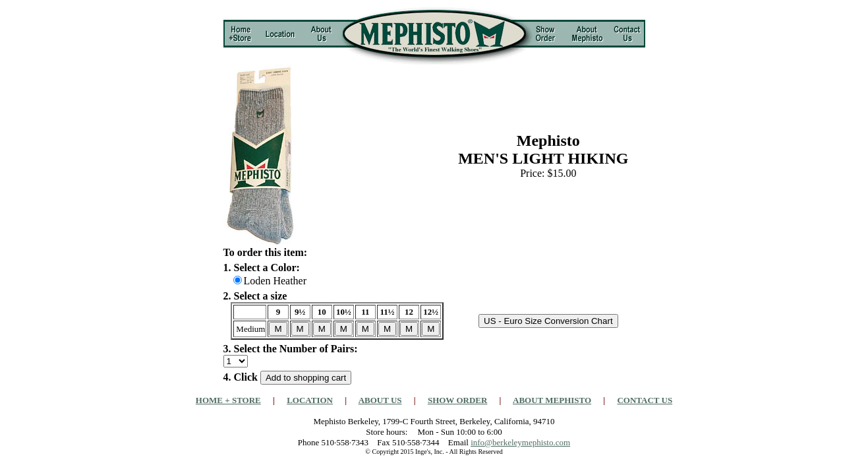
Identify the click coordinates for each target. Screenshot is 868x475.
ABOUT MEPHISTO (552, 400)
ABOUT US (380, 400)
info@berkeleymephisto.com (520, 442)
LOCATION (310, 400)
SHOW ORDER (457, 400)
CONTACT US (645, 400)
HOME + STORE (228, 400)
